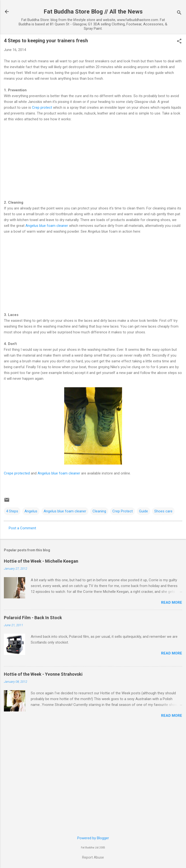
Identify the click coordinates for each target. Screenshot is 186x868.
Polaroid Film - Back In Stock (33, 618)
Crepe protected (17, 473)
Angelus (31, 511)
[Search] (179, 13)
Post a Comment (22, 528)
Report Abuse (93, 857)
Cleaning (99, 511)
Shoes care (163, 511)
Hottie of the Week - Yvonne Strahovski (43, 674)
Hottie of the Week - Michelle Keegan (41, 561)
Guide (143, 511)
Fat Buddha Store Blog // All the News (93, 12)
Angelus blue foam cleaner (46, 226)
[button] (179, 42)
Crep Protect (123, 511)
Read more (172, 603)
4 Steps (12, 511)
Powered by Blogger (93, 838)
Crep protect (42, 108)
